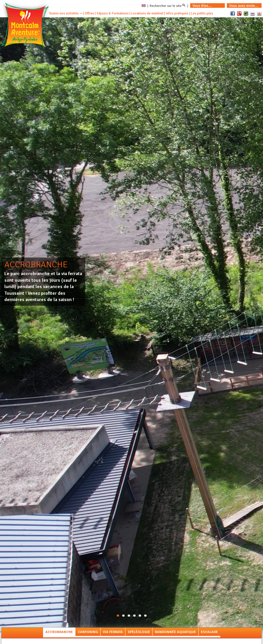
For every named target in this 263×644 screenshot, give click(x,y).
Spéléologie (139, 632)
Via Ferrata (113, 632)
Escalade (209, 632)
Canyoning (88, 632)
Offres (89, 13)
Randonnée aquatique (175, 632)
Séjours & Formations (113, 13)
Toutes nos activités (64, 13)
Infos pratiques (177, 13)
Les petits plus (202, 13)
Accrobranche (59, 632)
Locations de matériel (147, 13)
